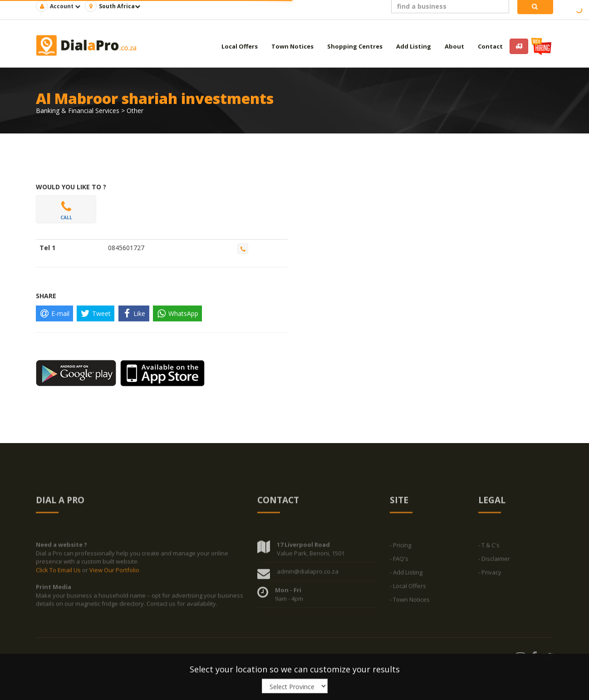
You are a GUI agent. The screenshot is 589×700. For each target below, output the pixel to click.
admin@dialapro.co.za (308, 573)
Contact (490, 46)
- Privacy (490, 574)
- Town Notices (410, 601)
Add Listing (414, 46)
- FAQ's (399, 561)
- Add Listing (406, 574)
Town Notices (292, 46)
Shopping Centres (355, 46)
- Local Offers (408, 588)
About (454, 46)
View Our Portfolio (114, 572)
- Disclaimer (494, 561)
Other (135, 111)
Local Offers (240, 46)
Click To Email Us (59, 572)
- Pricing (400, 547)
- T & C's (489, 547)
